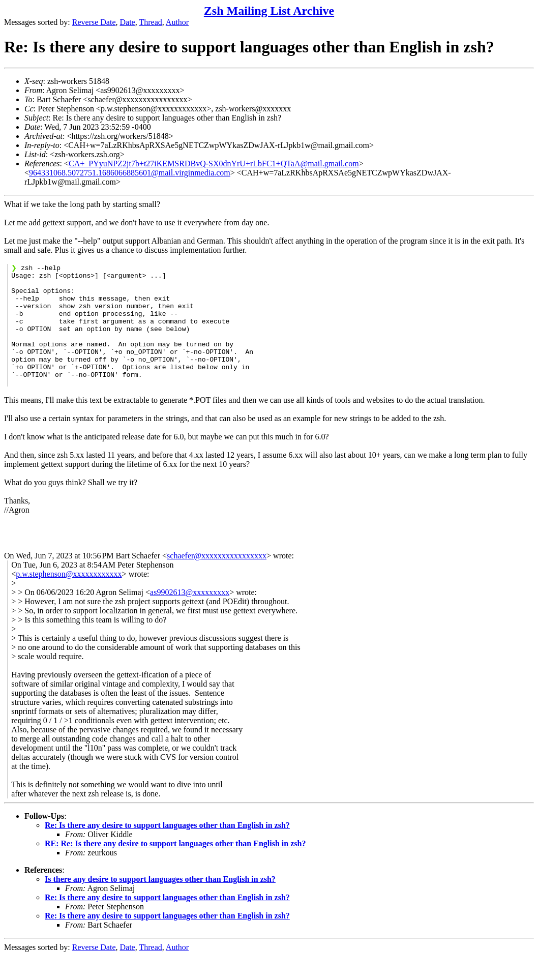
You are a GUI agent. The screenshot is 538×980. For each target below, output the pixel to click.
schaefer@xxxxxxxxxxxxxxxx (217, 580)
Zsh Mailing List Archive (269, 11)
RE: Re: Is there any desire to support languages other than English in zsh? (175, 867)
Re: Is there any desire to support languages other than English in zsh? (167, 849)
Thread (150, 22)
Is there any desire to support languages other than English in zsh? (160, 903)
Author (177, 22)
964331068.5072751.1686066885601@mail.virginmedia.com (130, 173)
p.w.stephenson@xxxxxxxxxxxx (69, 598)
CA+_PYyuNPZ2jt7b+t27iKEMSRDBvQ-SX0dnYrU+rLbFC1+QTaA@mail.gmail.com (214, 164)
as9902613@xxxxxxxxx (190, 616)
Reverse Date (94, 22)
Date (128, 22)
